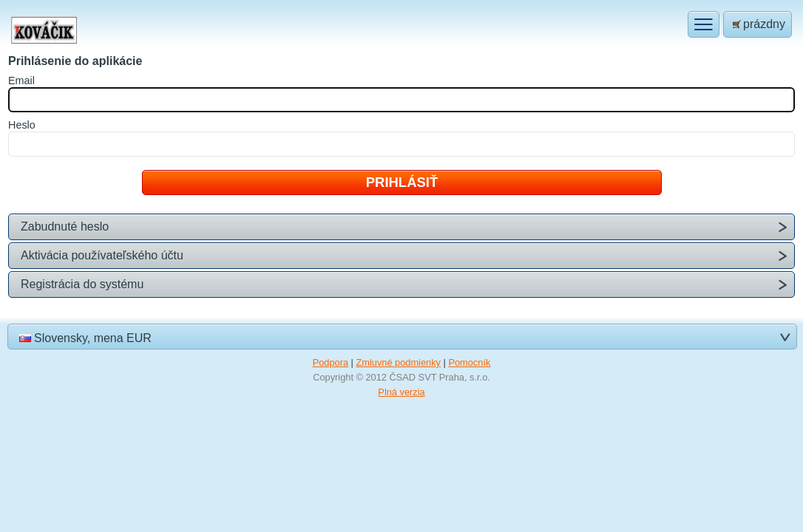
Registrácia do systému (82, 284)
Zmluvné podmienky (398, 362)
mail (21, 81)
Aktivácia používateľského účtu (102, 255)
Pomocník (469, 362)
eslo (22, 125)
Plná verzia (401, 392)
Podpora (331, 362)
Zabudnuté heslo (65, 226)
